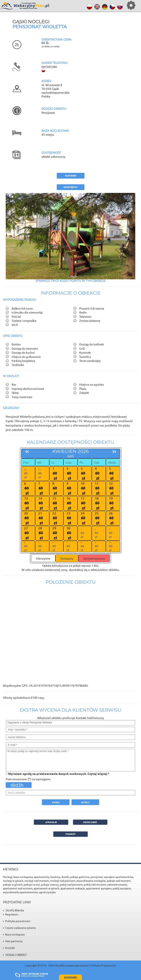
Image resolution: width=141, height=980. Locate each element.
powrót (70, 834)
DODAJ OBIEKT (16, 955)
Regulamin (11, 914)
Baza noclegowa (14, 934)
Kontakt (9, 948)
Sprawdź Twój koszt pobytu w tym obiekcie (70, 281)
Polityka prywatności (17, 921)
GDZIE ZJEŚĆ (90, 822)
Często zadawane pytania (19, 928)
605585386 (49, 67)
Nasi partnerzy (13, 941)
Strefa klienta (13, 910)
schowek (71, 176)
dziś (71, 456)
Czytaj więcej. (98, 774)
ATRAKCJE (51, 822)
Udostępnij (70, 187)
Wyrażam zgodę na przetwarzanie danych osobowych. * (59, 774)
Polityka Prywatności (103, 965)
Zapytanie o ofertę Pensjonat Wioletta (70, 723)
